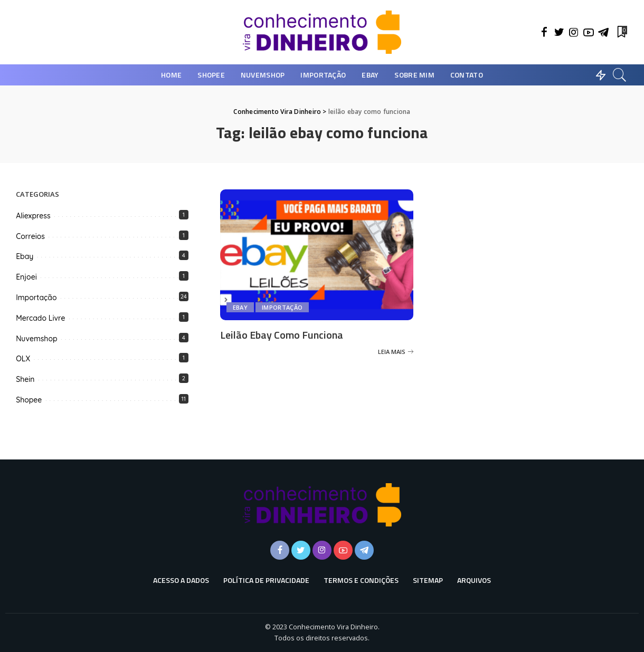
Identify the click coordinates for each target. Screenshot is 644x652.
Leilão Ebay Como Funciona (282, 335)
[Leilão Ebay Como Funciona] (317, 255)
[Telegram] (603, 32)
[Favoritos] (621, 32)
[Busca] (620, 75)
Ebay (240, 307)
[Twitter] (559, 32)
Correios (30, 236)
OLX (23, 359)
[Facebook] (544, 32)
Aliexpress (33, 216)
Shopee (29, 400)
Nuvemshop (36, 339)
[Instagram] (574, 32)
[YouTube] (589, 32)
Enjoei (26, 277)
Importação (282, 307)
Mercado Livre (40, 318)
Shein (25, 379)
